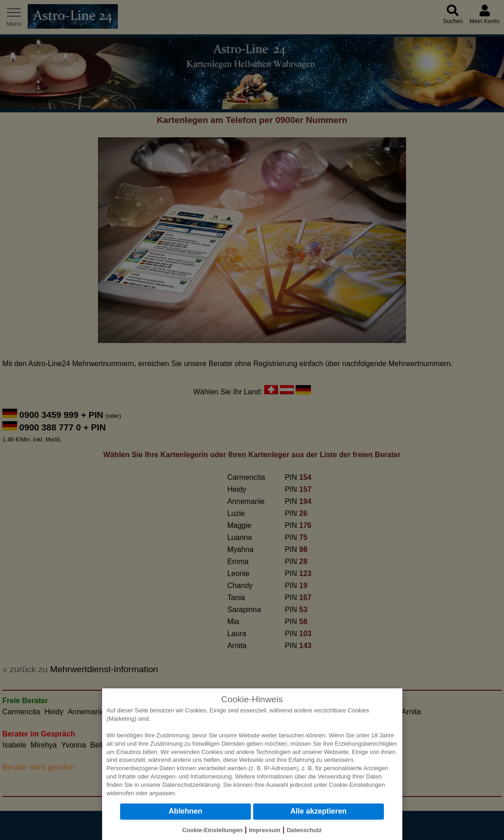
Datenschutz (304, 830)
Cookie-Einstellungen (357, 785)
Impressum (265, 830)
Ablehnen (185, 811)
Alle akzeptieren (319, 811)
